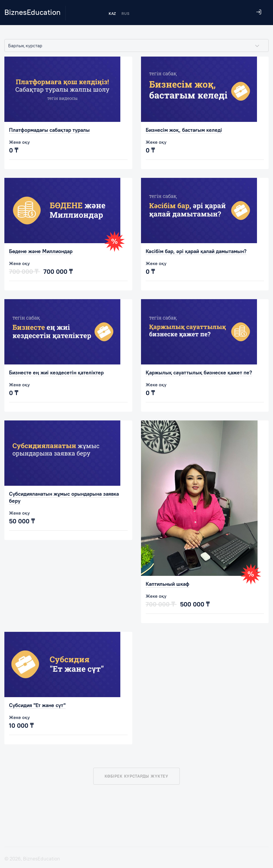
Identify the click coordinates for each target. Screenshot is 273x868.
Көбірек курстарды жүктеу (136, 776)
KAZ (112, 13)
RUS (125, 13)
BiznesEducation (32, 12)
